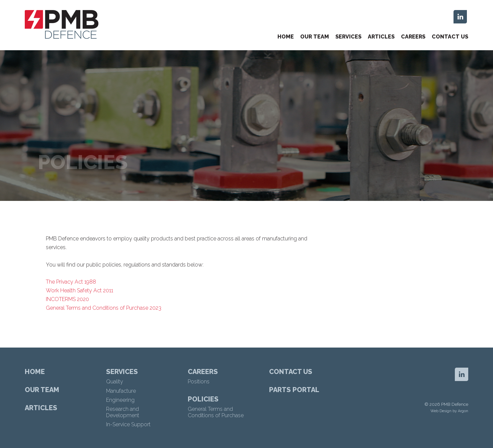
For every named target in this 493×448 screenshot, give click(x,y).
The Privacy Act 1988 (71, 282)
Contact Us (450, 37)
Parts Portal (294, 390)
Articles (381, 37)
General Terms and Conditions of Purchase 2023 (104, 308)
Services (348, 37)
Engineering (120, 400)
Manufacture (121, 391)
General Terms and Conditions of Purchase (216, 412)
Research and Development (123, 412)
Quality (115, 382)
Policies (203, 399)
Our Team (315, 37)
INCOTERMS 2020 (67, 299)
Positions (199, 382)
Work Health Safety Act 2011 (79, 290)
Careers (413, 37)
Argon (463, 411)
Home (286, 37)
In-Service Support (128, 424)
